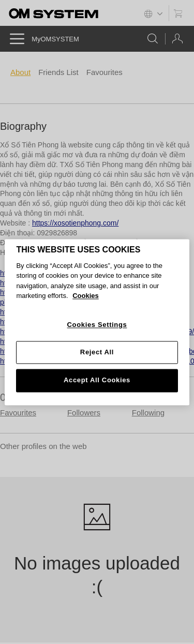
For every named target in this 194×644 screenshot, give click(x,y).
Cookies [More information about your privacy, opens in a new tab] (86, 296)
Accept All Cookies (97, 380)
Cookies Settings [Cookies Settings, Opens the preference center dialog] (97, 325)
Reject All (97, 353)
